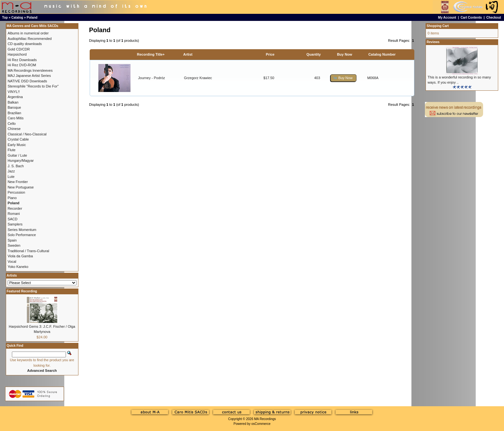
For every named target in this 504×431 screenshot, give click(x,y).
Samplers (15, 224)
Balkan (13, 102)
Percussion (16, 192)
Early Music (17, 145)
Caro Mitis (16, 118)
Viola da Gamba (20, 256)
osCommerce (261, 424)
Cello (12, 124)
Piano (12, 198)
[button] (343, 78)
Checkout (494, 18)
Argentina (15, 97)
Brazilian (14, 113)
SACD (13, 219)
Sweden (14, 245)
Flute (12, 150)
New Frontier (18, 182)
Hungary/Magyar (21, 160)
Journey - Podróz (152, 78)
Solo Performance (22, 235)
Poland (32, 18)
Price (270, 54)
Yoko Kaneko (18, 267)
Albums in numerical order (28, 33)
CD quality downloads (25, 44)
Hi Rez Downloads (22, 60)
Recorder (15, 208)
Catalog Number (382, 54)
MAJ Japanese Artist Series (29, 76)
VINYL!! (14, 92)
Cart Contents (471, 18)
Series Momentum (22, 230)
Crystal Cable (18, 139)
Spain (12, 240)
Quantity (314, 54)
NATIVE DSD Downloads (27, 81)
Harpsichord (17, 54)
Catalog (17, 18)
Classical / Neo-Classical (27, 134)
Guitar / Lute (18, 155)
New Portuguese (21, 187)
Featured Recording (22, 291)
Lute (11, 177)
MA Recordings (265, 419)
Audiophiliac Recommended (30, 39)
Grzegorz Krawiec (198, 78)
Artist (188, 54)
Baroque (14, 107)
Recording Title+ (151, 54)
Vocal (12, 261)
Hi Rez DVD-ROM (22, 65)
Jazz (11, 171)
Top (5, 18)
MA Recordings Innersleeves (30, 70)
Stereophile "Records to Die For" (33, 86)
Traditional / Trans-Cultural (28, 251)
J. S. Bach (16, 166)
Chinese (14, 129)
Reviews (433, 42)
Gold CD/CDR (19, 49)
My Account (447, 18)
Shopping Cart (438, 26)
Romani (14, 214)
